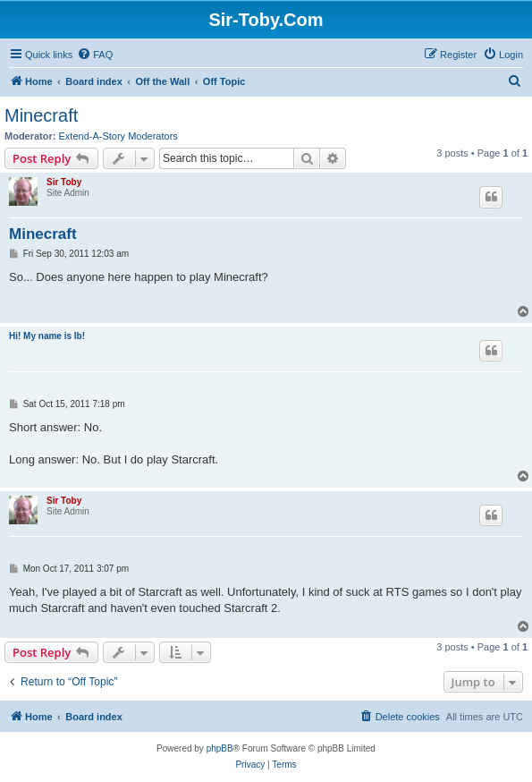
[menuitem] (95, 55)
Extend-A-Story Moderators (118, 136)
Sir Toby (64, 182)
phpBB (220, 748)
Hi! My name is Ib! (47, 336)
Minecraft (41, 115)
